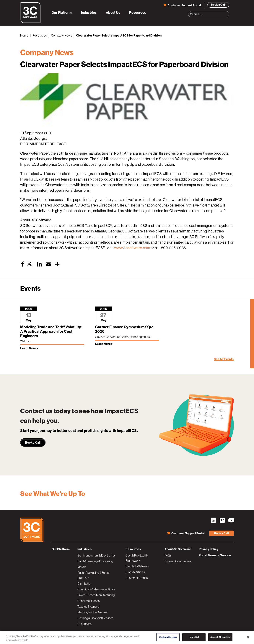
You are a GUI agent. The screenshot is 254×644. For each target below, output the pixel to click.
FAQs (168, 555)
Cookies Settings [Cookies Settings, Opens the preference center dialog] (168, 637)
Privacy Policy (209, 549)
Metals (82, 567)
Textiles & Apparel (88, 607)
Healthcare (84, 624)
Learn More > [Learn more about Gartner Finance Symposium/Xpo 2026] (104, 344)
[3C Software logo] (31, 22)
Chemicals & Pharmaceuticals (96, 589)
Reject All (194, 637)
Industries (89, 13)
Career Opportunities (178, 561)
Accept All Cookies (220, 637)
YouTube (231, 520)
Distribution (85, 584)
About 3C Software (178, 549)
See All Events (224, 359)
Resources (138, 13)
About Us (113, 13)
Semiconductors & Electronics (96, 555)
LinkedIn (214, 520)
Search (228, 12)
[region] (127, 637)
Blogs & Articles (135, 572)
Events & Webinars (137, 566)
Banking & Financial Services (95, 618)
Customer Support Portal (184, 5)
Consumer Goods (89, 601)
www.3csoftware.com (132, 248)
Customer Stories (137, 578)
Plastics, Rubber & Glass (92, 612)
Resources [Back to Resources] (40, 35)
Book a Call (218, 5)
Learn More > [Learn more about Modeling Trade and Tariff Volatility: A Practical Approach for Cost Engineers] (29, 348)
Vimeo (222, 520)
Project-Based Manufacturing (96, 595)
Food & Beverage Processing (95, 561)
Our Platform (62, 13)
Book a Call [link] (33, 443)
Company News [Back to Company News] (62, 35)
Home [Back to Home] (24, 35)
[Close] (248, 637)
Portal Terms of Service (215, 555)
